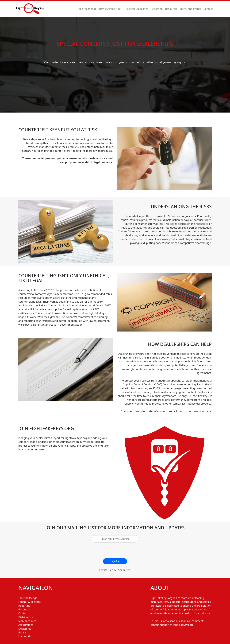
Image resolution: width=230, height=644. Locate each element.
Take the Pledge (87, 9)
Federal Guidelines (137, 9)
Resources (171, 9)
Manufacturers (27, 621)
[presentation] (117, 550)
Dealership (25, 629)
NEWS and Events (190, 9)
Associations (26, 625)
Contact (208, 9)
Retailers (24, 632)
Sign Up (115, 561)
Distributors (25, 617)
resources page (202, 411)
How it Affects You (110, 9)
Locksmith (25, 636)
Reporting (157, 9)
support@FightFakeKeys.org (177, 625)
